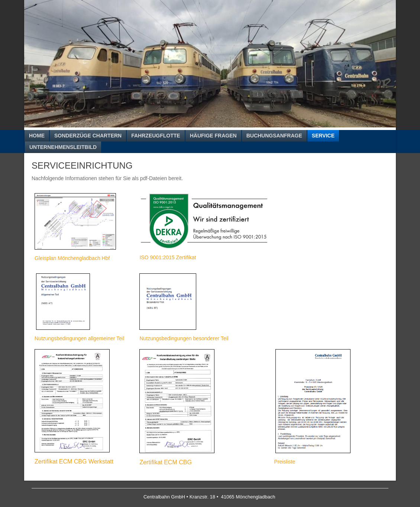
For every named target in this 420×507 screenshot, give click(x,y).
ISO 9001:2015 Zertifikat (168, 257)
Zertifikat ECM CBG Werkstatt (74, 461)
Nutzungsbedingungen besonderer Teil (184, 338)
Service (323, 136)
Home (37, 136)
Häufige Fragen (213, 136)
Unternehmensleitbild (63, 147)
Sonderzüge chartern (88, 136)
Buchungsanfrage (274, 136)
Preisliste (285, 462)
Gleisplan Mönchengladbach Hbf (72, 258)
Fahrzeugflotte (156, 136)
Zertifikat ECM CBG (165, 462)
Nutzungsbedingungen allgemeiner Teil (79, 338)
